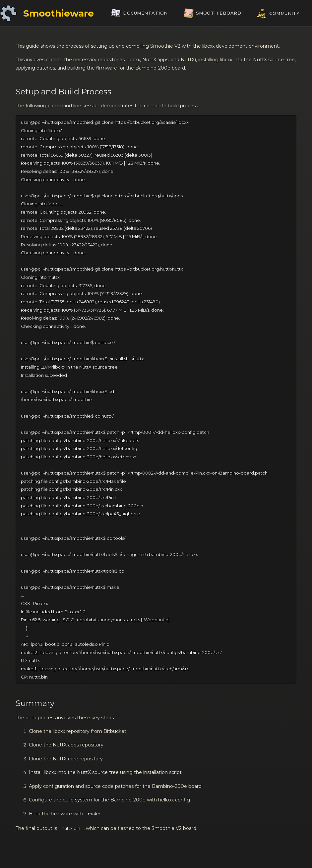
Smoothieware (59, 13)
